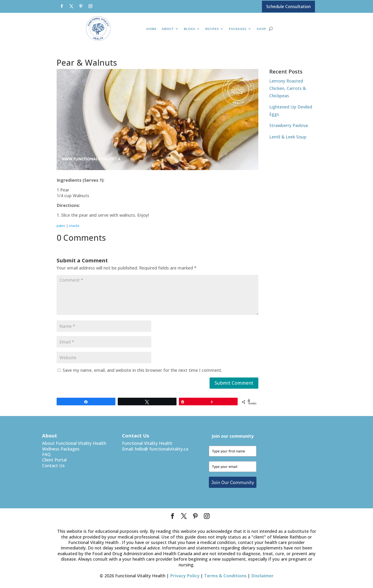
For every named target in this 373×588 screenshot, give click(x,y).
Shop (261, 29)
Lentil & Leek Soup (288, 137)
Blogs (190, 29)
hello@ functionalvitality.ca (162, 449)
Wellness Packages (61, 449)
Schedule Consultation (288, 6)
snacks (74, 226)
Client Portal (54, 460)
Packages (238, 29)
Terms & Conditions (225, 576)
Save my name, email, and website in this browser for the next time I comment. (142, 370)
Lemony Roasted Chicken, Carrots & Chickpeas (288, 88)
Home (151, 29)
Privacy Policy (185, 576)
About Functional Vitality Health (74, 443)
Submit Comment (234, 383)
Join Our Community (233, 482)
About (168, 29)
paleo (61, 226)
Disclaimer (262, 576)
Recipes (212, 29)
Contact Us (53, 465)
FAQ (46, 454)
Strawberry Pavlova (289, 126)
